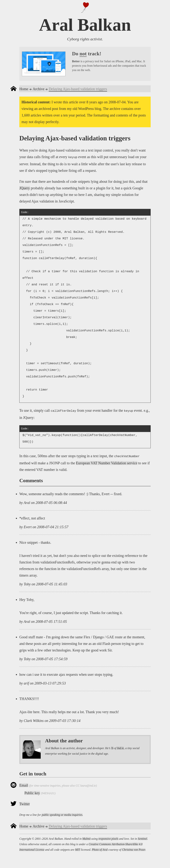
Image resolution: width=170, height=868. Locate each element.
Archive (38, 89)
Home (24, 89)
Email (24, 785)
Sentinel (142, 839)
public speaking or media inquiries (62, 815)
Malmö (86, 839)
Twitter (25, 804)
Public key (32, 793)
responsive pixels (108, 839)
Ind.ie (120, 748)
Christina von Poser (134, 850)
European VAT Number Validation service (107, 463)
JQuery (25, 188)
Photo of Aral (100, 850)
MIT (78, 850)
